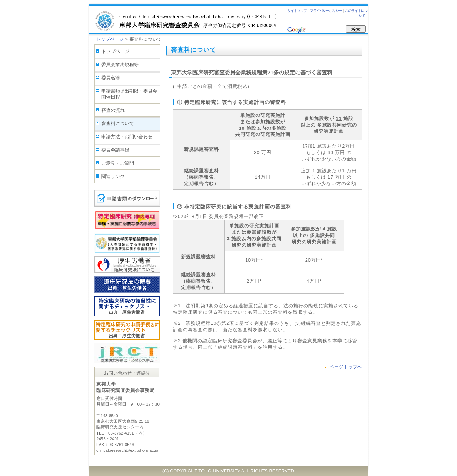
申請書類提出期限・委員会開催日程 (129, 94)
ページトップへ (346, 367)
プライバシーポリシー (326, 11)
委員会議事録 (115, 150)
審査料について (118, 123)
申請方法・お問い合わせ (127, 137)
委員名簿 (111, 78)
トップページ (110, 39)
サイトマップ (297, 11)
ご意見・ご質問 (118, 163)
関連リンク (113, 176)
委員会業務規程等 (120, 65)
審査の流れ (113, 110)
